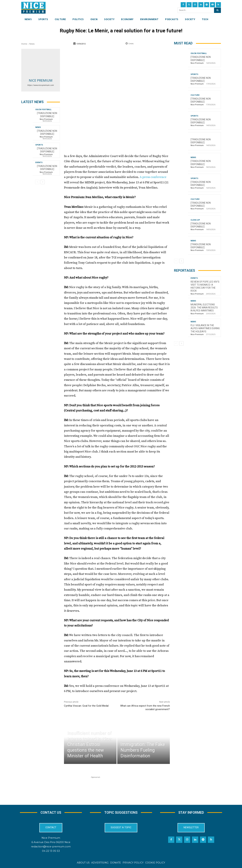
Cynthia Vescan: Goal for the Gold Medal (86, 706)
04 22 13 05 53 (51, 851)
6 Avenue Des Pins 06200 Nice (51, 842)
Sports (39, 145)
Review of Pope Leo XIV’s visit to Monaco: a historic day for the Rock (205, 286)
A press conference (153, 177)
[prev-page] (37, 182)
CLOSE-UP (195, 220)
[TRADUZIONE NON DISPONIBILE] (47, 168)
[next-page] (43, 182)
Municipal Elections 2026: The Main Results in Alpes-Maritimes (204, 308)
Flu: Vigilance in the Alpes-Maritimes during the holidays (205, 328)
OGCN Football (43, 109)
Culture (195, 95)
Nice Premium (41, 80)
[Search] (217, 10)
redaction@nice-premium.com (51, 846)
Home (24, 44)
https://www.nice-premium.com (41, 85)
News (32, 44)
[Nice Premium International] (33, 8)
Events (39, 162)
